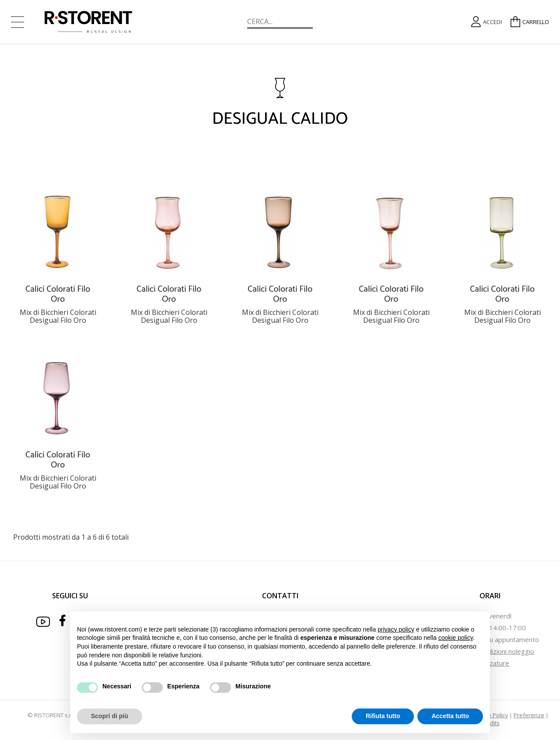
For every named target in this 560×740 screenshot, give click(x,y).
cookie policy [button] (456, 638)
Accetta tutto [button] (450, 716)
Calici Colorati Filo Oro (58, 294)
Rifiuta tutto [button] (383, 716)
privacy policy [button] (396, 629)
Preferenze (529, 715)
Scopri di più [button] (110, 716)
